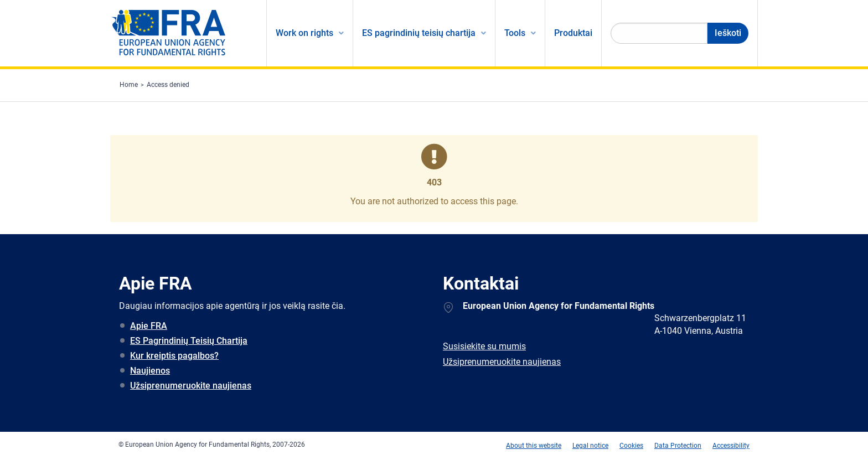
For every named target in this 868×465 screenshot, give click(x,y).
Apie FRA (149, 326)
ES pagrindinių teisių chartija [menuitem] (419, 33)
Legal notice (590, 446)
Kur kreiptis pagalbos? (174, 356)
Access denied (168, 85)
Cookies (631, 446)
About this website (534, 446)
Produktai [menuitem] (573, 33)
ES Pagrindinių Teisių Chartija (189, 341)
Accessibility (731, 446)
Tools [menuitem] (515, 33)
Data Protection (678, 446)
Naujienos (150, 371)
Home (129, 85)
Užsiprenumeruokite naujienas (191, 386)
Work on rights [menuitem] (304, 33)
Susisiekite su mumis (484, 346)
